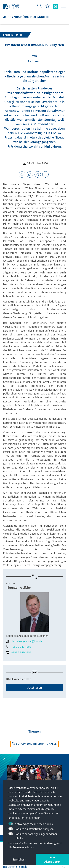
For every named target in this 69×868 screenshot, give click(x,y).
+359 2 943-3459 (19, 652)
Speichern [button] (19, 859)
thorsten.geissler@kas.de (24, 641)
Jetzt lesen (34, 687)
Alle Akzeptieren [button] (52, 859)
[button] (4, 760)
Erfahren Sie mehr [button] (29, 818)
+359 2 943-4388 (19, 647)
